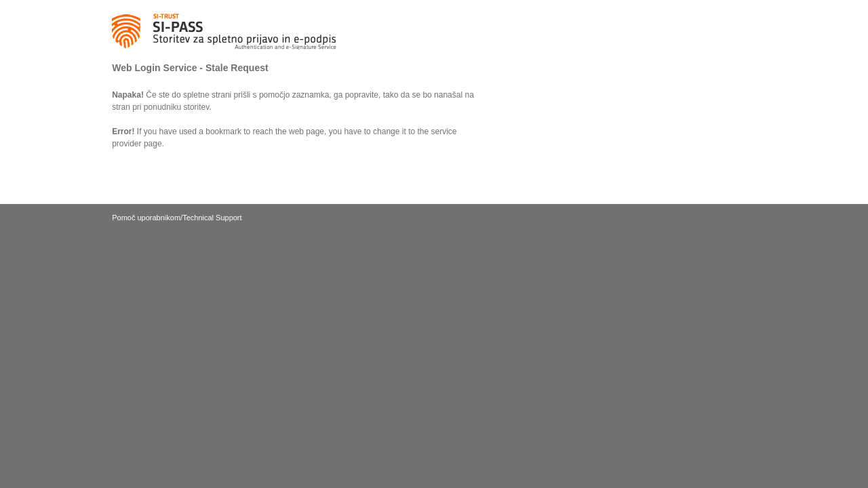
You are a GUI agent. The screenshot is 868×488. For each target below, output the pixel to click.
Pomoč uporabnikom (146, 218)
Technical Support (212, 218)
